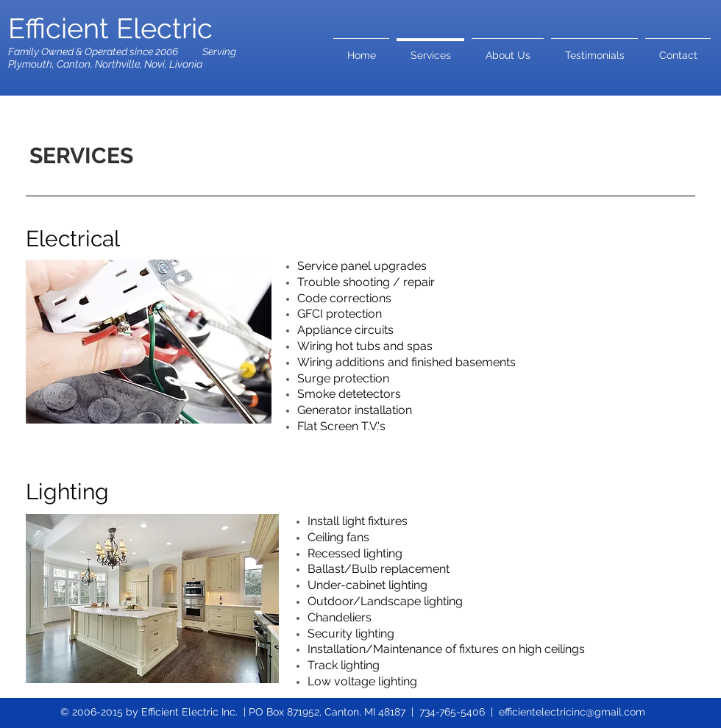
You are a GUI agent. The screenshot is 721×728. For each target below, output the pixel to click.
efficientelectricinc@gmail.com (572, 712)
